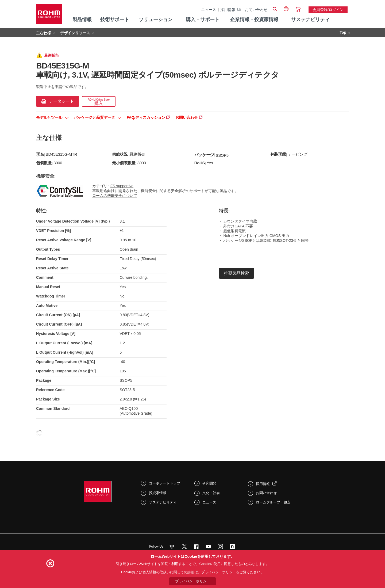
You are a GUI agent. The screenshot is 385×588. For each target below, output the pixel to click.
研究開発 (209, 483)
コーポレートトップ (165, 483)
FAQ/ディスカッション (148, 117)
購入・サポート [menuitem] (203, 20)
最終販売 (137, 154)
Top (343, 32)
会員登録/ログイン (328, 10)
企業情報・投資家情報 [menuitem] (254, 20)
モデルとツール (52, 117)
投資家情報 (158, 493)
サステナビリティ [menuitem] (310, 20)
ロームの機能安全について (115, 196)
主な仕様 (44, 33)
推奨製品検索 (236, 273)
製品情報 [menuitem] (82, 20)
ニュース (209, 10)
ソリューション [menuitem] (156, 20)
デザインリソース (75, 33)
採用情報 (228, 10)
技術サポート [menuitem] (115, 20)
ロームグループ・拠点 (273, 502)
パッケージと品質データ (97, 117)
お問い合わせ (256, 10)
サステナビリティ (163, 502)
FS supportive (122, 186)
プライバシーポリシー (192, 581)
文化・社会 (211, 493)
